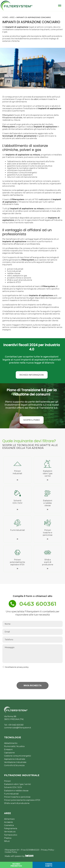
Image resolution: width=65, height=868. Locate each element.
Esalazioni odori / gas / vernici (17, 784)
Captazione (9, 753)
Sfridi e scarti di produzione (17, 803)
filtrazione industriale (12, 118)
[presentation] (45, 675)
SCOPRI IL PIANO (32, 420)
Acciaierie (8, 822)
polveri (20, 190)
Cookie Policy (11, 852)
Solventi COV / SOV (13, 787)
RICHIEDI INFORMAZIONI (32, 375)
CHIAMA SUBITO (49, 865)
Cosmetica (9, 825)
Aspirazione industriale (15, 759)
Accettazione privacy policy (17, 667)
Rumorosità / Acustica (14, 746)
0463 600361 (38, 604)
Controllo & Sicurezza (14, 765)
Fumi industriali (11, 794)
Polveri (7, 781)
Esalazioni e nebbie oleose (16, 791)
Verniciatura (10, 832)
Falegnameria (11, 828)
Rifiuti (7, 841)
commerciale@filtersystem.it (18, 728)
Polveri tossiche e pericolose (17, 797)
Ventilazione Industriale (15, 762)
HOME (5, 17)
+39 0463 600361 (16, 725)
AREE (12, 17)
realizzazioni (44, 199)
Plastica (8, 838)
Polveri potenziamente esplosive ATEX (22, 800)
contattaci (23, 327)
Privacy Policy (47, 850)
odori (36, 99)
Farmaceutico (11, 835)
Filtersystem (8, 115)
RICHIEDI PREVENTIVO (16, 865)
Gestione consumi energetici (18, 756)
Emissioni (8, 749)
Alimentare (9, 819)
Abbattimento (11, 743)
